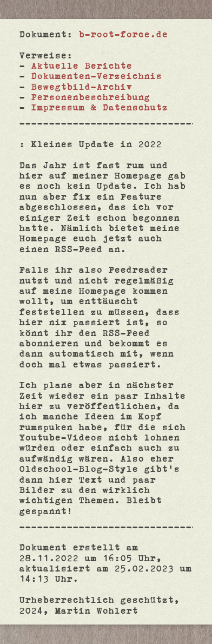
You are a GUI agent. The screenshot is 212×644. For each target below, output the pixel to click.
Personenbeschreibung (90, 97)
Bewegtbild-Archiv (81, 86)
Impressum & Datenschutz (99, 107)
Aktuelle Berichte (81, 65)
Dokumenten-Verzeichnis (96, 75)
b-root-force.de (123, 34)
